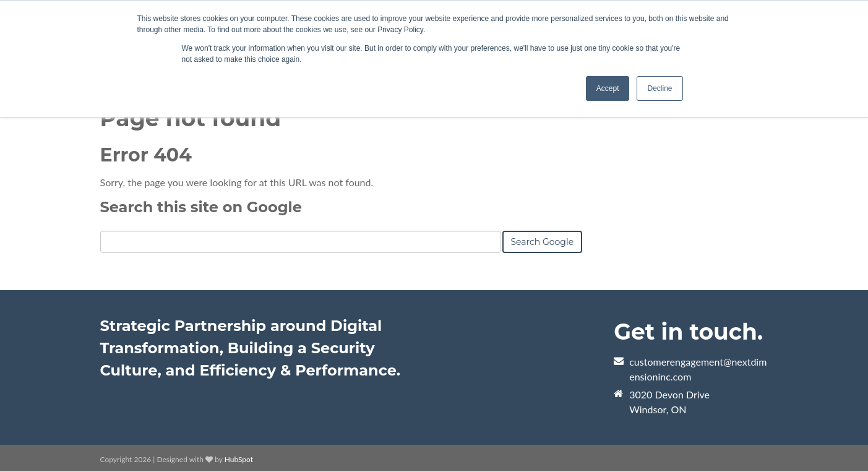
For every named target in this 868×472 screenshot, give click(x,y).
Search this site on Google (201, 207)
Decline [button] (660, 88)
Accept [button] (608, 88)
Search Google (543, 242)
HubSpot (239, 459)
